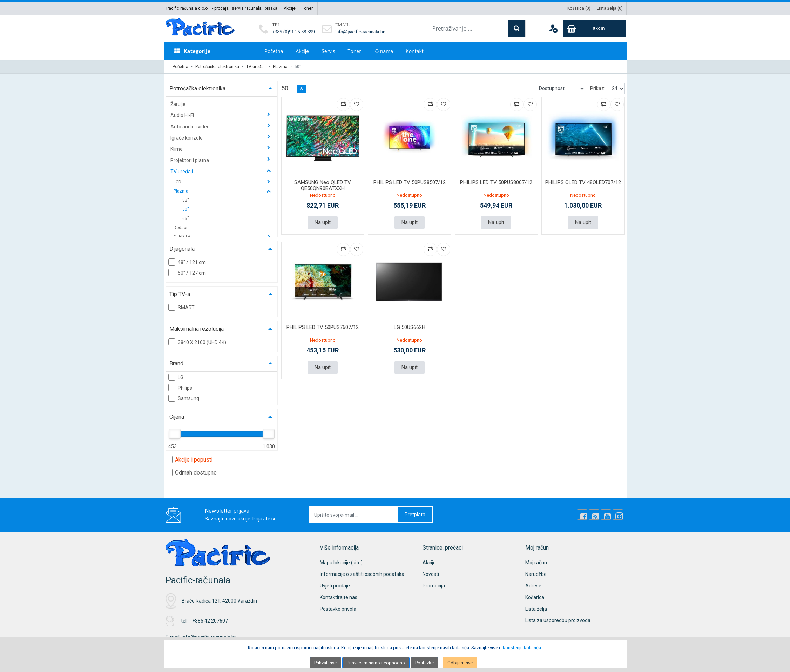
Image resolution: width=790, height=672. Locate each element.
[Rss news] (594, 515)
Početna (274, 51)
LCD (178, 182)
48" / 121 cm (187, 262)
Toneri (308, 8)
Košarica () (579, 8)
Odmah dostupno (191, 472)
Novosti (431, 574)
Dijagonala (182, 249)
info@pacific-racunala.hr (360, 32)
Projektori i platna (190, 160)
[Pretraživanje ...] (468, 28)
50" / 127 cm (187, 273)
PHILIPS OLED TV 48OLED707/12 (583, 182)
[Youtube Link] (606, 515)
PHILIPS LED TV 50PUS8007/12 (496, 182)
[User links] (553, 28)
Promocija (434, 586)
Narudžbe (536, 574)
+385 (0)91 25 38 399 (293, 32)
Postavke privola (338, 609)
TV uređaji (256, 67)
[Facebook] (582, 515)
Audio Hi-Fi (183, 115)
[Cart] (595, 28)
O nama (384, 51)
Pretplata (415, 515)
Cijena (177, 417)
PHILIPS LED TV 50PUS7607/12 (323, 327)
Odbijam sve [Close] (460, 663)
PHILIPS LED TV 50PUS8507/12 (410, 182)
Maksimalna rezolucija (197, 329)
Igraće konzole (187, 138)
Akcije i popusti (189, 459)
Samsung (184, 398)
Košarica (535, 597)
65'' (186, 219)
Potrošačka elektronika (217, 67)
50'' (186, 209)
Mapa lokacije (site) (341, 563)
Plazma (280, 67)
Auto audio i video (191, 127)
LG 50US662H (410, 327)
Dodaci (180, 228)
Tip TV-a (180, 294)
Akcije (290, 8)
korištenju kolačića (522, 648)
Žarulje (178, 104)
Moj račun (536, 563)
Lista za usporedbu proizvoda (558, 620)
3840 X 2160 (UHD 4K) (197, 342)
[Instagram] (618, 515)
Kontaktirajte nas (339, 597)
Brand (176, 364)
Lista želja (536, 609)
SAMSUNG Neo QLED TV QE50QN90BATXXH (323, 185)
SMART (181, 307)
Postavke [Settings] (424, 663)
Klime (177, 149)
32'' (186, 200)
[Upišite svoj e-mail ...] (354, 515)
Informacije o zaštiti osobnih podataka (362, 574)
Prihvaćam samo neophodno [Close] (376, 663)
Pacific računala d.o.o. (187, 8)
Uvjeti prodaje (335, 586)
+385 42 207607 (210, 621)
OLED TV (183, 237)
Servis (328, 51)
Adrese (533, 586)
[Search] (517, 28)
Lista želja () (610, 8)
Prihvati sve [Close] (325, 663)
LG (176, 377)
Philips (180, 388)
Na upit (323, 222)
